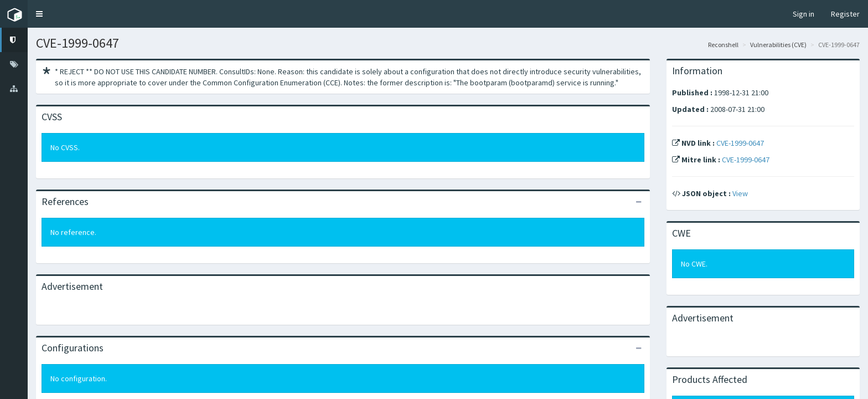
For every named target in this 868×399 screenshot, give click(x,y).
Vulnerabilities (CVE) (778, 45)
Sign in (804, 14)
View (740, 193)
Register (845, 14)
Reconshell (723, 45)
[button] (39, 14)
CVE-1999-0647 (740, 143)
